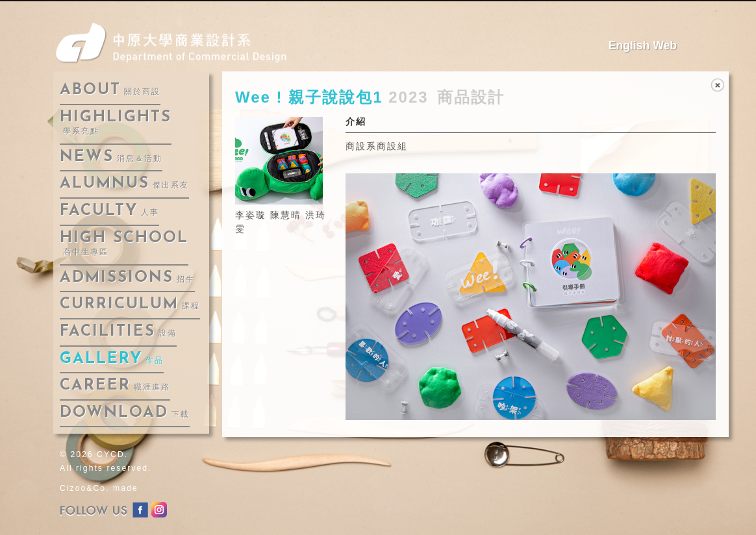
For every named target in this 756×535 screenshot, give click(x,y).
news (111, 157)
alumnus (124, 184)
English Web (643, 45)
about (110, 90)
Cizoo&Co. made (99, 488)
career (115, 386)
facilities (118, 332)
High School (124, 244)
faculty (109, 211)
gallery (112, 359)
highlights (116, 123)
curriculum (130, 305)
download (125, 413)
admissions (127, 278)
